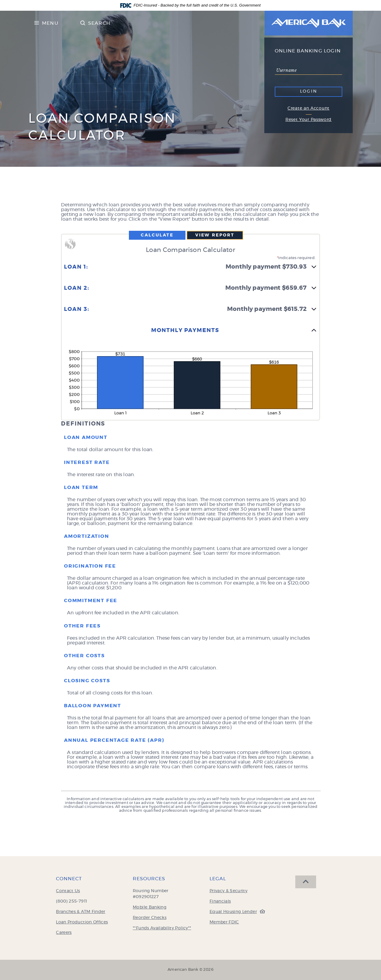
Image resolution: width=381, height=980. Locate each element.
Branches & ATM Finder (81, 912)
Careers (64, 933)
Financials (220, 901)
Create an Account (309, 108)
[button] (190, 271)
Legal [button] (218, 879)
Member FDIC (224, 922)
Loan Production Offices (82, 922)
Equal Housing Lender (236, 912)
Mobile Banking (150, 907)
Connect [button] (69, 879)
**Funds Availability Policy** (162, 928)
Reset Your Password (309, 120)
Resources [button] (149, 879)
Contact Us (68, 891)
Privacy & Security (228, 891)
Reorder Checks (150, 918)
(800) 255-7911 (71, 901)
